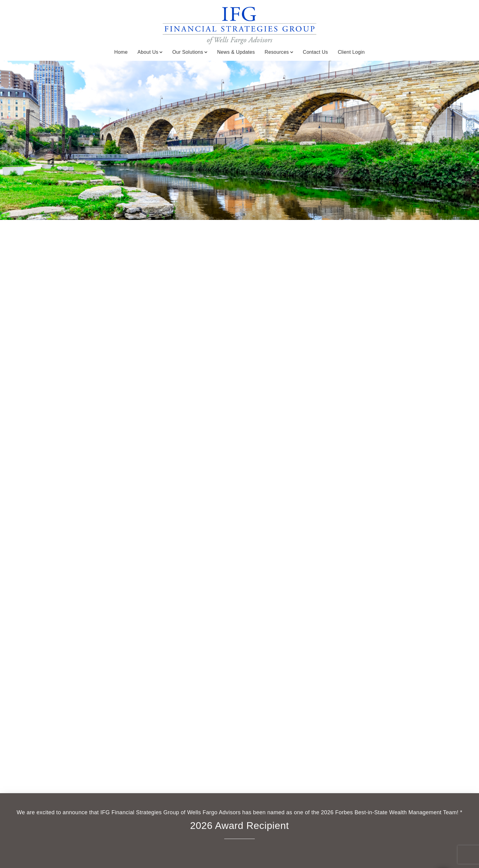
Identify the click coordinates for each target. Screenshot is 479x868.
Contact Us (315, 52)
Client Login (351, 52)
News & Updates (236, 52)
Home (121, 52)
